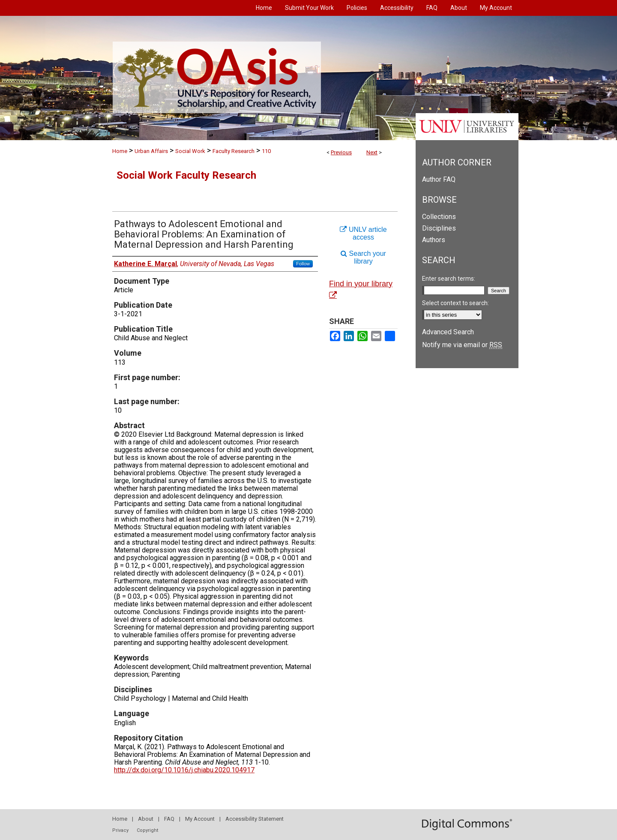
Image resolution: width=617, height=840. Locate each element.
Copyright (147, 830)
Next (372, 152)
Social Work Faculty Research (186, 175)
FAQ (169, 819)
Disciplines (439, 228)
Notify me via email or (462, 345)
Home (120, 151)
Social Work (190, 151)
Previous (341, 152)
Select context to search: (455, 303)
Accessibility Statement (255, 819)
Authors (434, 240)
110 (266, 151)
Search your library (363, 257)
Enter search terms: (449, 279)
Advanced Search (448, 332)
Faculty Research (234, 151)
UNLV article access (363, 233)
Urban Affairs (151, 151)
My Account (200, 819)
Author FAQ (439, 179)
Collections (439, 217)
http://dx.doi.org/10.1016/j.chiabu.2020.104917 (184, 770)
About (146, 819)
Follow (303, 264)
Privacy (120, 830)
